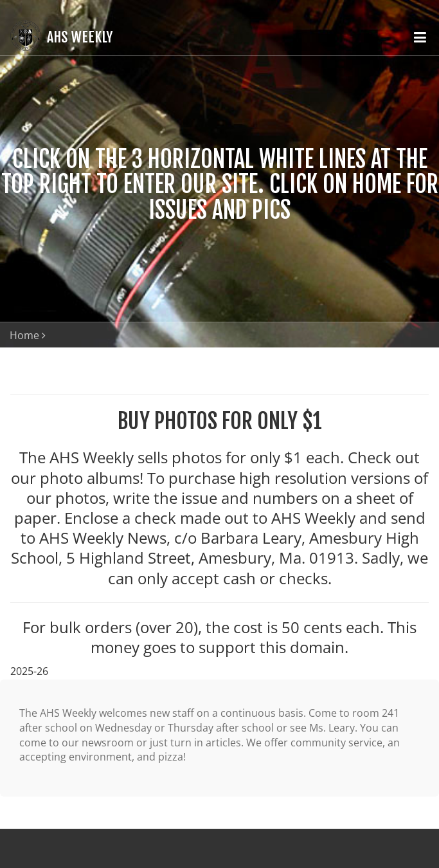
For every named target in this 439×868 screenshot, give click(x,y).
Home (24, 335)
